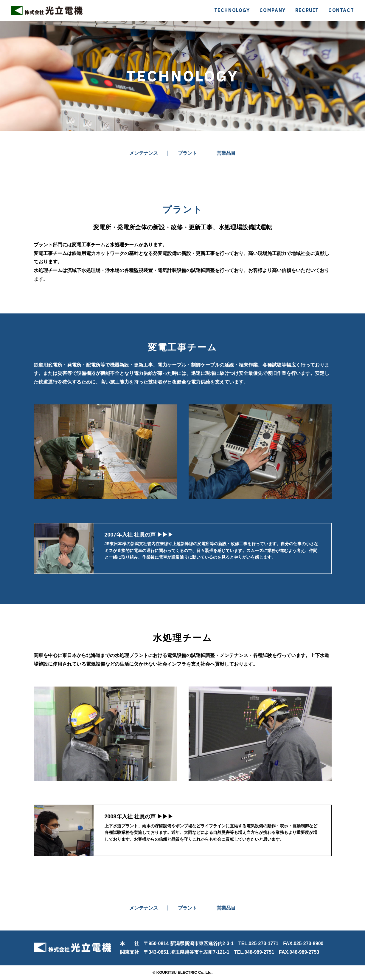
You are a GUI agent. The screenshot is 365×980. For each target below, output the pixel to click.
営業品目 (227, 153)
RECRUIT (307, 10)
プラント (187, 153)
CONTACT (341, 10)
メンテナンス (143, 153)
